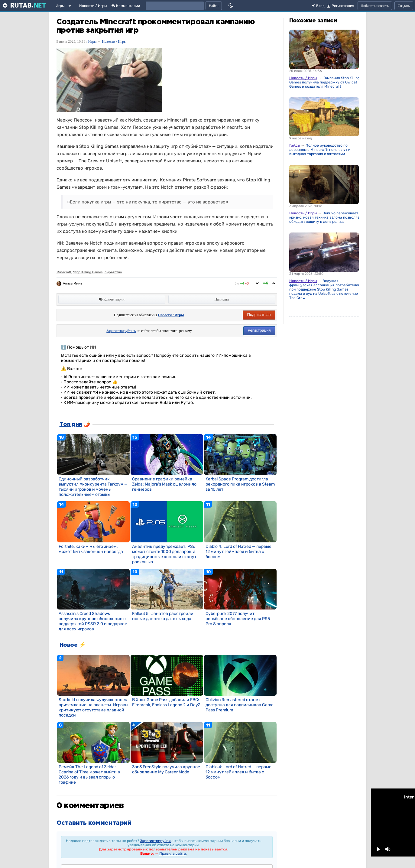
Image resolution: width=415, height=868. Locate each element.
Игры (60, 6)
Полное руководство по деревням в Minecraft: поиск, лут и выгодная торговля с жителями (320, 150)
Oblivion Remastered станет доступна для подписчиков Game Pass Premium (240, 705)
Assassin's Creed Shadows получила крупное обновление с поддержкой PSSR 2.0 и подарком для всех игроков (93, 621)
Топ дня (71, 424)
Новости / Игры (93, 6)
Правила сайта (173, 853)
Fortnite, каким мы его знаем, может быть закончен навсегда (91, 549)
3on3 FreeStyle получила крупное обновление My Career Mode (166, 769)
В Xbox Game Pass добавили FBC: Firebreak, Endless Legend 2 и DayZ (166, 702)
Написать (222, 299)
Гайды (295, 145)
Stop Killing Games (88, 272)
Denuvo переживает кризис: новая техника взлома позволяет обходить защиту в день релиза (325, 217)
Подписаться (259, 315)
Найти (214, 6)
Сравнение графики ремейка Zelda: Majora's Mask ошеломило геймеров (164, 484)
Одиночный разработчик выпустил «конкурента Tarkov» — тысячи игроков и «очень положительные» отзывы (93, 487)
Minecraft (64, 272)
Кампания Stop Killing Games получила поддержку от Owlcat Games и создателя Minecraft (324, 82)
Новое (69, 645)
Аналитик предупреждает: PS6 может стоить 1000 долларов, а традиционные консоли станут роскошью (164, 554)
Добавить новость (375, 6)
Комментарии (126, 6)
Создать (404, 6)
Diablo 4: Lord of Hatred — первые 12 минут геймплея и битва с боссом (238, 552)
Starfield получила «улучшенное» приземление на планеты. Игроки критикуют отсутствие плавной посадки (93, 707)
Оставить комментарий (94, 823)
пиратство (113, 272)
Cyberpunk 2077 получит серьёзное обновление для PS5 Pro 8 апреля (238, 619)
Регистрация (259, 330)
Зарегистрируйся (155, 841)
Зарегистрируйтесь (121, 331)
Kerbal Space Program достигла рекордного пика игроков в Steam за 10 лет (240, 484)
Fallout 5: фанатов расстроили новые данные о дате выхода (163, 616)
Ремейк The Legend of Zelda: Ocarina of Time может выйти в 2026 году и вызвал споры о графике (89, 775)
